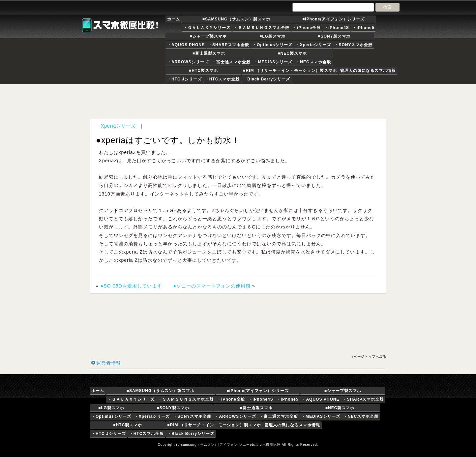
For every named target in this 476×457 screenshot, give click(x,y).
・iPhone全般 (307, 28)
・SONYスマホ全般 (353, 45)
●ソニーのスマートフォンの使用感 (212, 286)
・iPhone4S (337, 28)
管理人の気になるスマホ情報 (368, 71)
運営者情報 (108, 363)
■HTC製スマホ (203, 71)
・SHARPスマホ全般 (229, 45)
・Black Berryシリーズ (267, 79)
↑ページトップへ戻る (369, 357)
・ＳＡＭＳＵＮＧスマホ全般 (262, 28)
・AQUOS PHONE (186, 45)
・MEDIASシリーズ (273, 62)
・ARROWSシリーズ (188, 62)
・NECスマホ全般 (313, 62)
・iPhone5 (363, 28)
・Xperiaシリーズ (313, 45)
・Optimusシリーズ (272, 45)
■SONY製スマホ (334, 36)
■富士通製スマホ (209, 53)
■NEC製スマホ (292, 53)
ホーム (174, 19)
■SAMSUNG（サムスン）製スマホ (237, 19)
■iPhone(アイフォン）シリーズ (333, 19)
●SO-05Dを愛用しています (131, 286)
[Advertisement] (239, 101)
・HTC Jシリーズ (184, 79)
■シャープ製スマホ (208, 36)
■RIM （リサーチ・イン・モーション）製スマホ (290, 71)
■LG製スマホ (272, 36)
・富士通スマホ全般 (231, 62)
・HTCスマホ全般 (223, 79)
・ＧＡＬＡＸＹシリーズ (207, 28)
